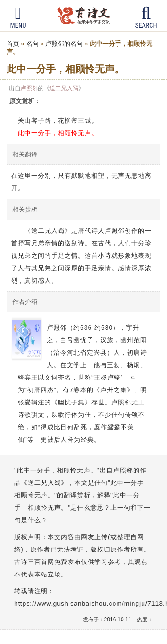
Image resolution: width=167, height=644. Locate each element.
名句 (33, 44)
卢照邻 (29, 88)
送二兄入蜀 (64, 88)
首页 (13, 44)
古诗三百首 (84, 16)
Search (146, 17)
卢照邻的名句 (64, 44)
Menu (18, 17)
